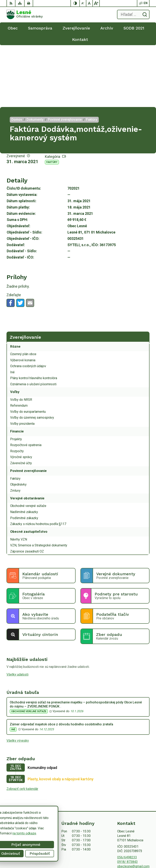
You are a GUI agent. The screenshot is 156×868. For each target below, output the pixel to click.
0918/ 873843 (127, 800)
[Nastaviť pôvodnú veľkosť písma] (90, 3)
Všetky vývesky (18, 679)
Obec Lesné (141, 852)
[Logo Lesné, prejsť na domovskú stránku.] (25, 14)
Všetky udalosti (17, 613)
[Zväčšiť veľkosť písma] (96, 3)
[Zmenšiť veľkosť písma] (83, 3)
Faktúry (52, 100)
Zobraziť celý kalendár (22, 727)
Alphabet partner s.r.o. (134, 847)
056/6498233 (127, 795)
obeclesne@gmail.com (133, 804)
